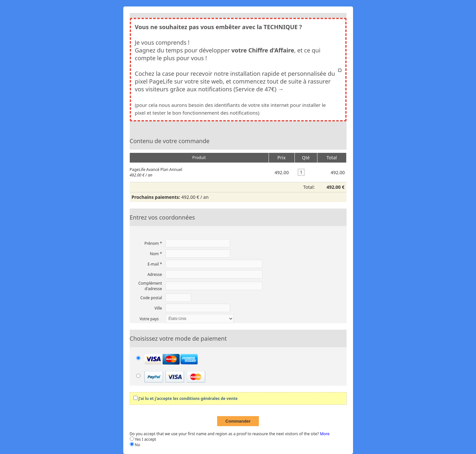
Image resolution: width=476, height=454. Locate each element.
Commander (238, 421)
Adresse (155, 274)
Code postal (151, 298)
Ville (158, 308)
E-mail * (155, 264)
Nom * (156, 254)
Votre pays (149, 319)
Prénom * (153, 243)
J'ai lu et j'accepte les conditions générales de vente (188, 398)
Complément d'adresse (150, 286)
